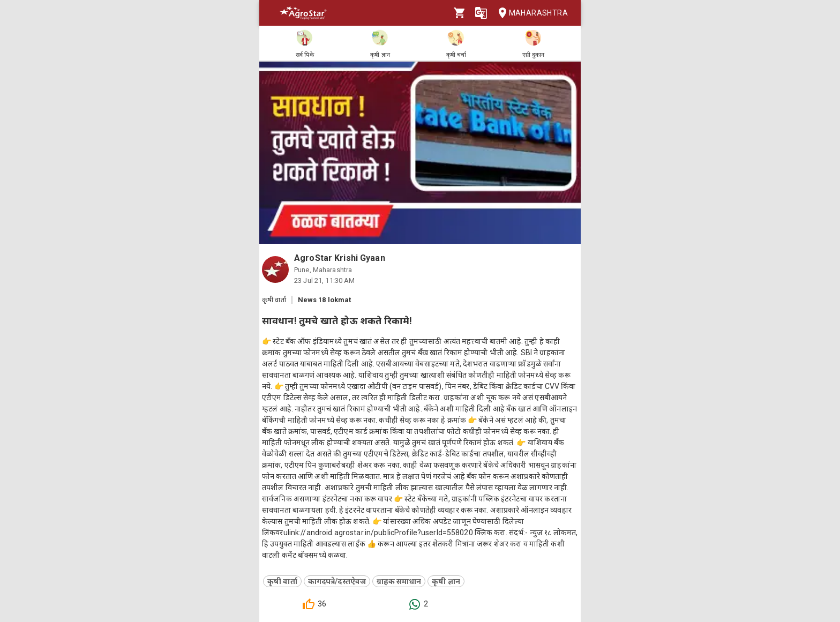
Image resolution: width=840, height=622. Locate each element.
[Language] (481, 13)
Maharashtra (530, 13)
